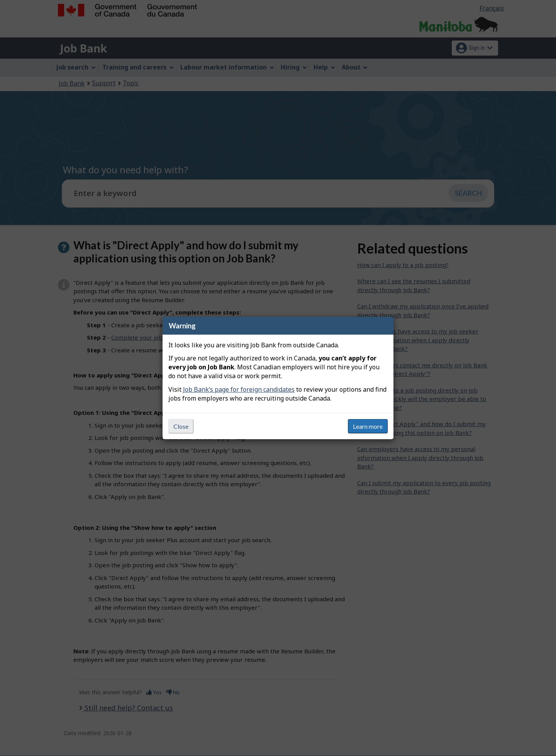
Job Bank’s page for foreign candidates (239, 389)
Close (181, 426)
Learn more (368, 426)
